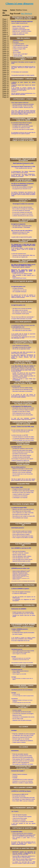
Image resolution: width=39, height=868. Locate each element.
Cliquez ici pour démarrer (20, 3)
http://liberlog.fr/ (27, 14)
